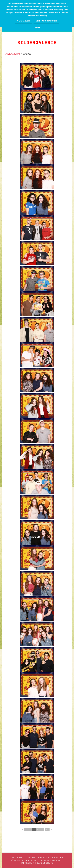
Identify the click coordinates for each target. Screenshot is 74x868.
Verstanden (24, 21)
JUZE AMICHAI (13, 54)
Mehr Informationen (46, 21)
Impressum (28, 863)
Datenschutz (45, 863)
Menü (38, 28)
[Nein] (70, 13)
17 (47, 830)
